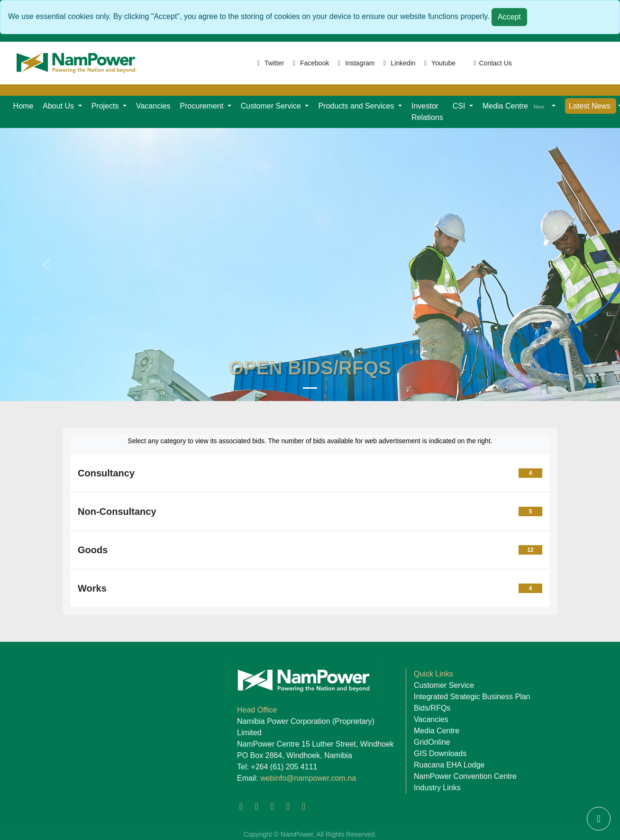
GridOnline (432, 742)
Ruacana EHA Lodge (449, 765)
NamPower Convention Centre (465, 776)
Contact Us (491, 63)
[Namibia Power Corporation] (310, 388)
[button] (62, 106)
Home (23, 106)
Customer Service (444, 685)
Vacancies (153, 106)
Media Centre (437, 731)
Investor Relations (427, 112)
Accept (509, 17)
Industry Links (437, 788)
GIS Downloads (440, 753)
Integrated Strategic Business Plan (472, 697)
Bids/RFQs (432, 708)
